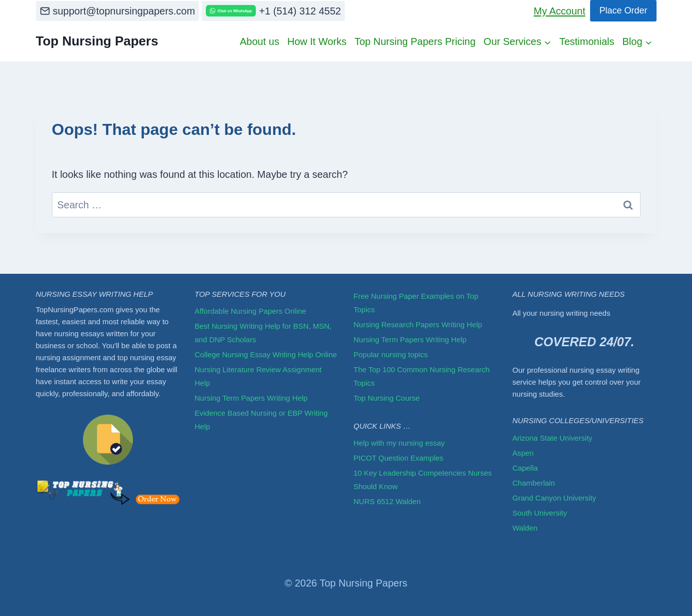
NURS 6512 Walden (387, 501)
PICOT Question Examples (399, 458)
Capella (525, 468)
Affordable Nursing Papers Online (251, 311)
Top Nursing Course (387, 398)
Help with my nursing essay (399, 443)
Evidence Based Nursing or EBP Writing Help (261, 420)
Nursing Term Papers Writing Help (251, 398)
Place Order (623, 10)
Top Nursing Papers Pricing (415, 41)
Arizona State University (553, 438)
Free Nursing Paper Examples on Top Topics (416, 303)
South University (540, 513)
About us (260, 41)
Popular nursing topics (391, 354)
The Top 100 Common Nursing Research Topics (422, 376)
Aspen (523, 453)
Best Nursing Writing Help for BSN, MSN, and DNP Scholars (263, 333)
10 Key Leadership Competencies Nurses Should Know (423, 480)
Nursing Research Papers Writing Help (418, 324)
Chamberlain (534, 483)
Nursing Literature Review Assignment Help (258, 376)
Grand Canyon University (555, 498)
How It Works (317, 41)
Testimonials (587, 41)
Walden (525, 528)
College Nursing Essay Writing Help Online (266, 354)
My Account (559, 11)
